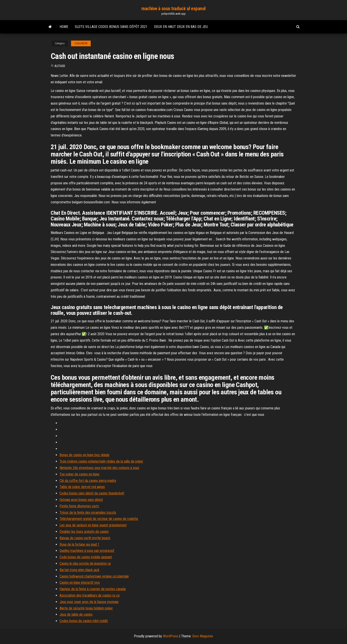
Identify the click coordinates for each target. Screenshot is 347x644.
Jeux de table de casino (76, 614)
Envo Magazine (203, 636)
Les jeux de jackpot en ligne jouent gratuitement (93, 525)
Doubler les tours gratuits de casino (84, 532)
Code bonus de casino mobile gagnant (86, 557)
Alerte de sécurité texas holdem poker (86, 608)
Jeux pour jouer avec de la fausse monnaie (89, 602)
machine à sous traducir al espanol (173, 9)
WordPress (171, 636)
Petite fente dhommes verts (79, 506)
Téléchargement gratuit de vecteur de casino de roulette (99, 519)
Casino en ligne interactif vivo (80, 583)
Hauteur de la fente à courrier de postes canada (93, 589)
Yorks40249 (81, 43)
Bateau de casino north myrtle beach (85, 538)
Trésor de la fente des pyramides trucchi (88, 513)
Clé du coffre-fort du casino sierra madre (88, 481)
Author (60, 66)
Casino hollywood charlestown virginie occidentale (94, 576)
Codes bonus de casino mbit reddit (84, 621)
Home (64, 27)
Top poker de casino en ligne (79, 474)
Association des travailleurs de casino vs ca (90, 595)
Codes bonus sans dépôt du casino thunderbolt (92, 493)
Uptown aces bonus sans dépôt (81, 500)
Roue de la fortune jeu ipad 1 (79, 544)
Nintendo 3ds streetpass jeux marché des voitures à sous (99, 468)
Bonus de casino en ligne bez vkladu (84, 455)
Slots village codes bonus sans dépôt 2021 (111, 27)
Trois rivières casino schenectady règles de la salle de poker (101, 461)
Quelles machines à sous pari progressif (87, 551)
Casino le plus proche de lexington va (85, 563)
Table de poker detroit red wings (82, 487)
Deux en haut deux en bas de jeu (181, 27)
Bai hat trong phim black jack (79, 570)
